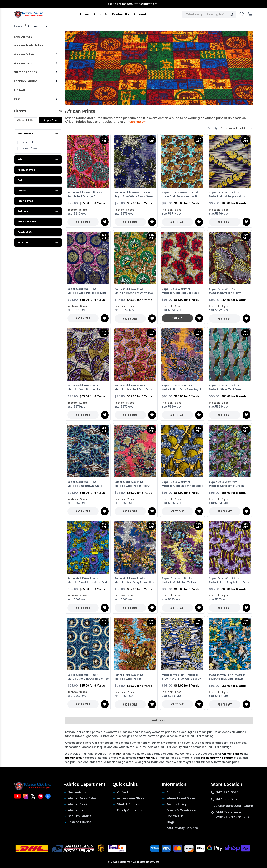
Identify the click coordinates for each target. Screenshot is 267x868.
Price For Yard (38, 222)
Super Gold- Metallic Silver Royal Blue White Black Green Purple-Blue (134, 195)
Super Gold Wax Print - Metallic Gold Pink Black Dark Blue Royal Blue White (87, 291)
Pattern (38, 211)
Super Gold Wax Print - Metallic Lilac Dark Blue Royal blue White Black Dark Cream (182, 388)
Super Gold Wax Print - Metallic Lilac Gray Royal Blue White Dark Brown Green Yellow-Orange (134, 581)
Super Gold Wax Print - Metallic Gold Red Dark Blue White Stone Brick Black (181, 291)
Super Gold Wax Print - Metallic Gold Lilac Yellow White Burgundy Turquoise (180, 581)
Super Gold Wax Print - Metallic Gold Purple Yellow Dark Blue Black (227, 195)
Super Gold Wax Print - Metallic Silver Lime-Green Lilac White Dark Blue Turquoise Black (226, 484)
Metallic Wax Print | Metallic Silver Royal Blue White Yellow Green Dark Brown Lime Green (182, 677)
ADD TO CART (83, 222)
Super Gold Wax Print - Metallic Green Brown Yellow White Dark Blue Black (134, 291)
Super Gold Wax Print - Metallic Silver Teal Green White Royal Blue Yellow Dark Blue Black (228, 388)
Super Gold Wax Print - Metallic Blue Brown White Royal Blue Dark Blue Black (85, 484)
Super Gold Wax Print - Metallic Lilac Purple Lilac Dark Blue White (229, 581)
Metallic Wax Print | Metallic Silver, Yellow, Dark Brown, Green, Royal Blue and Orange (229, 677)
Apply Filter (51, 120)
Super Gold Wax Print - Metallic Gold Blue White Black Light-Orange (182, 484)
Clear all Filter (26, 120)
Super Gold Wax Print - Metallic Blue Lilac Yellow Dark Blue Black (88, 581)
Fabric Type (38, 201)
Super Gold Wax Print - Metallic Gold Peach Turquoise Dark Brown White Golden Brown (134, 677)
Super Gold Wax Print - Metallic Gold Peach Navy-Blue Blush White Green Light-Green (134, 484)
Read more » (137, 122)
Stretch (38, 242)
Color (38, 180)
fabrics (121, 754)
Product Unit (38, 232)
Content (38, 191)
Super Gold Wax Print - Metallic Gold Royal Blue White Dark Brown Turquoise (88, 677)
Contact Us (121, 14)
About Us (101, 14)
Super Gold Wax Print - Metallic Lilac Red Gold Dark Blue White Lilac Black (133, 388)
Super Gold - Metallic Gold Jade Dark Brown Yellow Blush (182, 194)
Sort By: (213, 128)
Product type (38, 170)
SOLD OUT (177, 318)
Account (140, 14)
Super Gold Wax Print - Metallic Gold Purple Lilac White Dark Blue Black (84, 388)
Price (38, 160)
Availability (38, 134)
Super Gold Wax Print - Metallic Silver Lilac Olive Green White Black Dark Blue (228, 291)
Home (85, 14)
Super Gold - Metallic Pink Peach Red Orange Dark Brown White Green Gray (85, 195)
